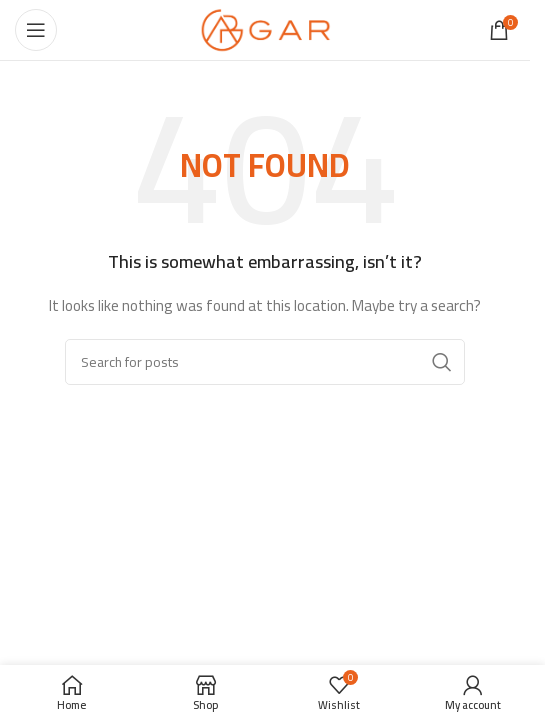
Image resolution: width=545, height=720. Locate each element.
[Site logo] (265, 29)
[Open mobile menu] (36, 30)
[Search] (265, 362)
